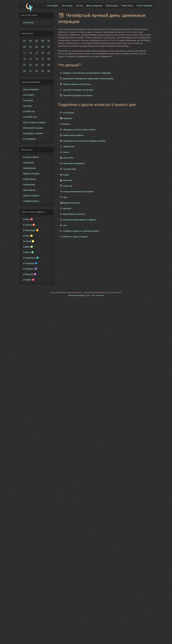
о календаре (29, 139)
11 (24, 53)
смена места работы (73, 135)
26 (24, 71)
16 (24, 59)
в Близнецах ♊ (31, 230)
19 (43, 59)
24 (43, 65)
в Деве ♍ (28, 247)
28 (37, 71)
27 (31, 71)
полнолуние (29, 185)
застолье (68, 180)
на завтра (28, 100)
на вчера (28, 106)
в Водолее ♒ (30, 274)
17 (31, 59)
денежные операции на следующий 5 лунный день (88, 78)
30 (49, 71)
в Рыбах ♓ (29, 280)
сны (65, 225)
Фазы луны (127, 6)
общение (67, 118)
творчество (69, 146)
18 (37, 59)
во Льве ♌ (29, 241)
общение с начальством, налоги (79, 130)
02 (31, 41)
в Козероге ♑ (30, 269)
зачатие (67, 208)
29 (43, 71)
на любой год (30, 117)
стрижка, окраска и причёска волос (81, 231)
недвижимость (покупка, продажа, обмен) (84, 141)
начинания (68, 113)
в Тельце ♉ (29, 225)
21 (24, 65)
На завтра (67, 6)
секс (65, 197)
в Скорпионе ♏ (31, 258)
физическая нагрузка (74, 214)
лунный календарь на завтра (78, 95)
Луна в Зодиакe (144, 6)
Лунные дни (112, 6)
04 (43, 41)
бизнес (66, 124)
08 (37, 47)
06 (24, 47)
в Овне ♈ (28, 219)
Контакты (100, 295)
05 (49, 41)
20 (49, 59)
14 (43, 53)
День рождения (94, 6)
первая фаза (29, 168)
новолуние (28, 163)
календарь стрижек (33, 133)
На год (79, 6)
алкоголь (68, 186)
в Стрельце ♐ (30, 263)
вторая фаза (29, 179)
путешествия (69, 169)
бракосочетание (71, 203)
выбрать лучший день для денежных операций (87, 73)
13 (37, 53)
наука (66, 152)
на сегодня (29, 95)
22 (31, 65)
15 (49, 53)
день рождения (31, 89)
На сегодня (53, 6)
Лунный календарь (76, 295)
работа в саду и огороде (75, 237)
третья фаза (29, 190)
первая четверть (31, 174)
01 (24, 41)
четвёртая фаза (31, 201)
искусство (68, 158)
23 (37, 65)
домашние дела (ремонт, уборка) (80, 220)
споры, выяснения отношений (78, 191)
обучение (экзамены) (74, 163)
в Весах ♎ (28, 252)
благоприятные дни (33, 128)
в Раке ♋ (28, 236)
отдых (66, 175)
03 (37, 41)
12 (31, 53)
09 (43, 47)
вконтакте (28, 22)
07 (31, 47)
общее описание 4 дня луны (77, 84)
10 (49, 47)
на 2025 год (29, 111)
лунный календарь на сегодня (78, 90)
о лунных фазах (31, 157)
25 (49, 65)
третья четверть (31, 196)
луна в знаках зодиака (35, 122)
